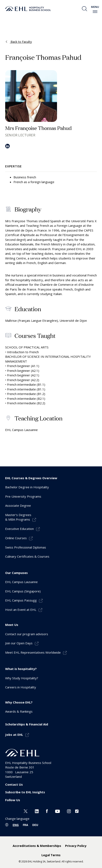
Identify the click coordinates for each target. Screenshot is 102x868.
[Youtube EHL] (57, 811)
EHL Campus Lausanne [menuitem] (21, 582)
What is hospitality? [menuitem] (21, 669)
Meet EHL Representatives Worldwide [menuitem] (33, 652)
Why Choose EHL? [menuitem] (19, 702)
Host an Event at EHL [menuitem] (21, 610)
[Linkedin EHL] (37, 811)
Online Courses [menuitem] (16, 538)
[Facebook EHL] (47, 811)
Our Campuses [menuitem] (16, 573)
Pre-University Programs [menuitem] (23, 496)
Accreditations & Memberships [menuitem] (37, 846)
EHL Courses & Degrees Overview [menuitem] (31, 478)
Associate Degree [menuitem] (18, 505)
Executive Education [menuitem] (19, 529)
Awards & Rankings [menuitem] (19, 711)
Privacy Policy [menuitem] (76, 846)
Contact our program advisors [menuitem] (27, 634)
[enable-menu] (95, 12)
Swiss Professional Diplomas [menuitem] (26, 547)
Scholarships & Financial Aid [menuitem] (27, 724)
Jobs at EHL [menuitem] (14, 735)
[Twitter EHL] (26, 811)
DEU (35, 825)
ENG (16, 825)
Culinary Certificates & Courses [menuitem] (27, 556)
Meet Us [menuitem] (12, 625)
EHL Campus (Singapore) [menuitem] (23, 591)
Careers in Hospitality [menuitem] (21, 687)
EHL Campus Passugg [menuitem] (21, 600)
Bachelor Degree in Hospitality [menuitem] (27, 487)
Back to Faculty (21, 42)
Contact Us (14, 784)
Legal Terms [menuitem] (51, 855)
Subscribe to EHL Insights (25, 792)
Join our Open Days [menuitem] (19, 643)
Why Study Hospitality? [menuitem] (22, 678)
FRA (25, 825)
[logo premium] (28, 9)
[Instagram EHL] (69, 811)
